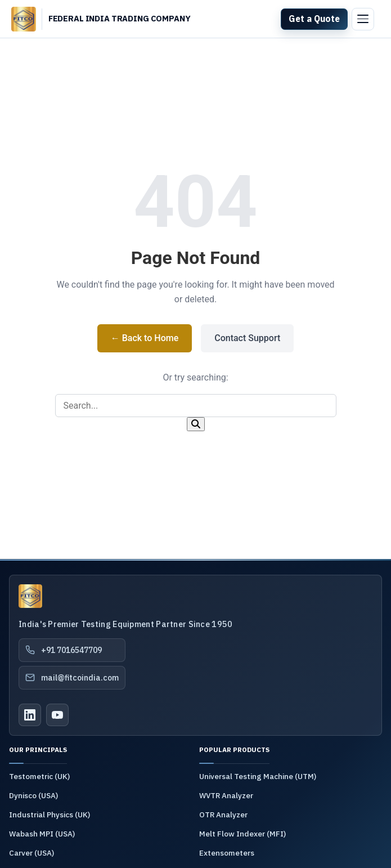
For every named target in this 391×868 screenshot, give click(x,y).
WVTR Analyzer (226, 795)
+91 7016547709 (63, 650)
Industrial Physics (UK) (50, 815)
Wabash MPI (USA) (42, 834)
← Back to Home (145, 338)
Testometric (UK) (39, 776)
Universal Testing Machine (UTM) (258, 776)
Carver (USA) (32, 853)
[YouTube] (57, 715)
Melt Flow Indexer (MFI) (242, 834)
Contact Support (247, 338)
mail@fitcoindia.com (72, 678)
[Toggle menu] (363, 19)
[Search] (196, 424)
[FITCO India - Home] (24, 19)
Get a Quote (314, 19)
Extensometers (227, 853)
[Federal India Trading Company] (30, 596)
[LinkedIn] (30, 715)
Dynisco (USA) (33, 795)
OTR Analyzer (223, 815)
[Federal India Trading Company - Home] (120, 19)
